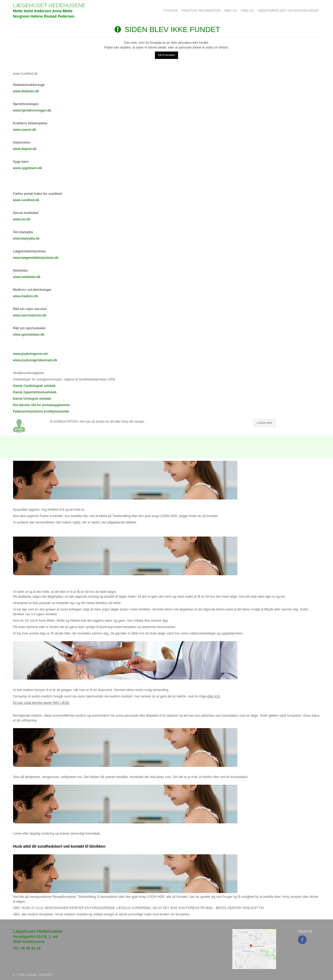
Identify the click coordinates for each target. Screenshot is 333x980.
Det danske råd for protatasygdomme (42, 405)
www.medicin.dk (26, 296)
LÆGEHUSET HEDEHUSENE (49, 5)
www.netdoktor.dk (27, 277)
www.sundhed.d (25, 200)
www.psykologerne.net (30, 354)
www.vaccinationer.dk (30, 315)
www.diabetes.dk (26, 91)
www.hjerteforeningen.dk (32, 110)
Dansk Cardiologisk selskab (34, 386)
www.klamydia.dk (26, 239)
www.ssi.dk (22, 219)
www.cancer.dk (25, 130)
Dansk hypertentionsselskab (35, 392)
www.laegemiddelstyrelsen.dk (36, 258)
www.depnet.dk (25, 149)
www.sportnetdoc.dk (29, 335)
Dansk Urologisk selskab (32, 399)
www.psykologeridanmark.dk (35, 360)
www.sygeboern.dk (28, 168)
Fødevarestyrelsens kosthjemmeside (41, 411)
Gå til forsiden (166, 55)
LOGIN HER (265, 423)
